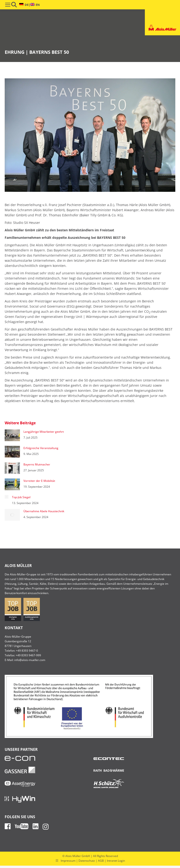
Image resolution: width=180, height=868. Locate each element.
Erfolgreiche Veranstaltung (41, 448)
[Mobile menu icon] (8, 5)
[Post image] (12, 435)
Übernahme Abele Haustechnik (44, 511)
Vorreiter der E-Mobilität (39, 481)
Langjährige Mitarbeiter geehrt (44, 432)
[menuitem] (24, 5)
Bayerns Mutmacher (37, 464)
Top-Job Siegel (21, 497)
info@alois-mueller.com (30, 660)
